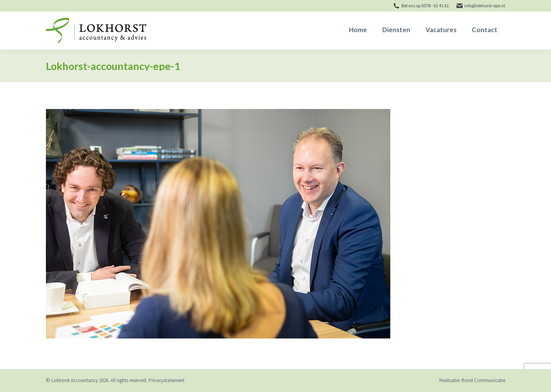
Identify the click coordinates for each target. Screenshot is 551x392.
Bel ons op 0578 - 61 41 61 (425, 6)
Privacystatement (166, 380)
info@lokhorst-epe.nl (485, 6)
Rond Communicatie (483, 380)
